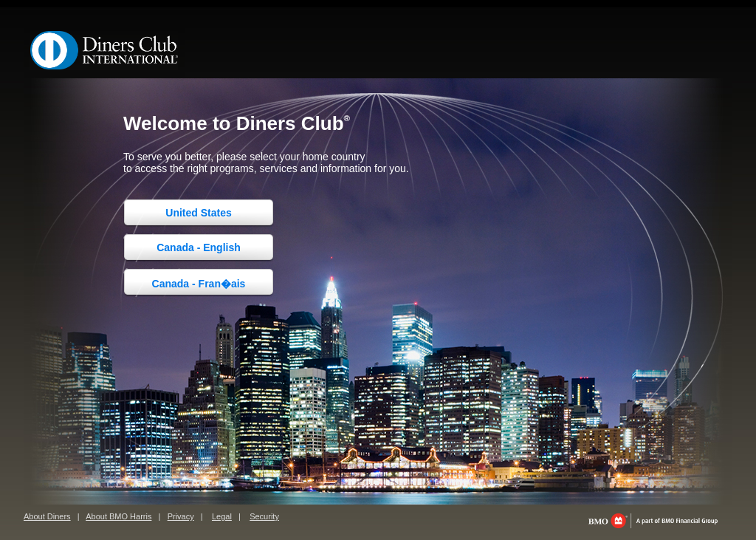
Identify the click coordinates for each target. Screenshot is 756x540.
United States (198, 213)
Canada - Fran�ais (199, 284)
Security (264, 516)
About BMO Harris (118, 516)
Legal (222, 516)
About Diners (47, 516)
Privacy (181, 516)
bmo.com (653, 521)
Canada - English (199, 247)
